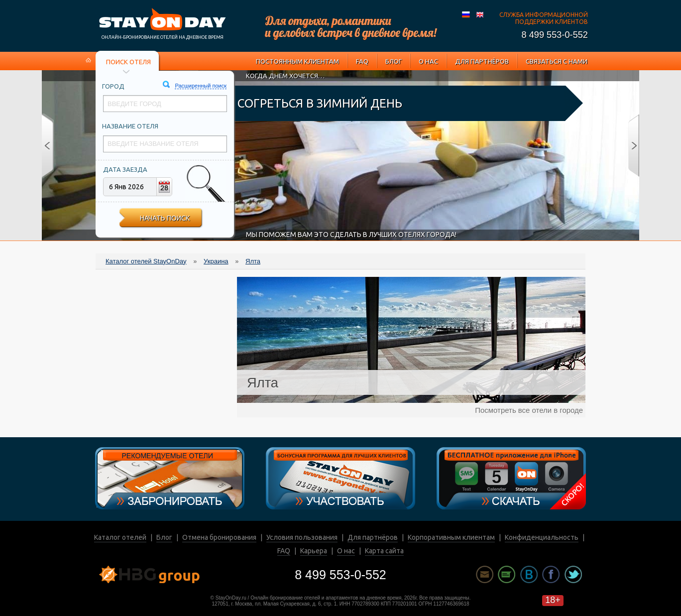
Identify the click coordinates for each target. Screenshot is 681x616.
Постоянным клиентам (297, 61)
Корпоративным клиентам (451, 537)
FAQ (362, 61)
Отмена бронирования (219, 537)
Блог (394, 61)
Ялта (253, 261)
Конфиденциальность (542, 537)
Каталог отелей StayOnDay (146, 261)
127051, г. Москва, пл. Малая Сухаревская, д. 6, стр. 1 (274, 604)
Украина (216, 261)
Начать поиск (165, 218)
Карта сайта (384, 551)
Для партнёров (482, 61)
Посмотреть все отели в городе (529, 410)
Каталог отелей (120, 537)
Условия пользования (302, 537)
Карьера (314, 551)
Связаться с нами (557, 61)
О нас (428, 61)
